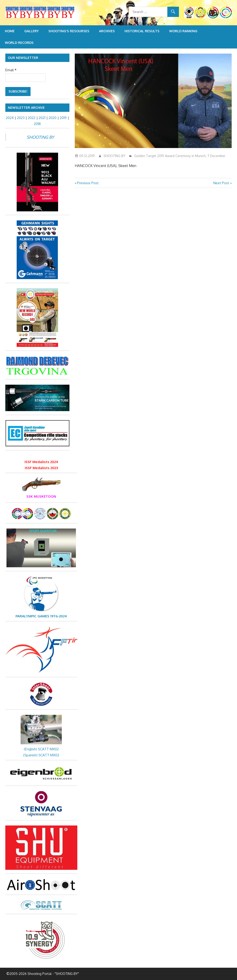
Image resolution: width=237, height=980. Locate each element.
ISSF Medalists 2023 (41, 468)
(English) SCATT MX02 (41, 749)
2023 (21, 118)
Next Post (221, 183)
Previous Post (88, 183)
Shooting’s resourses (69, 31)
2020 (53, 118)
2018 (37, 124)
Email (11, 70)
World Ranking (183, 31)
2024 (10, 118)
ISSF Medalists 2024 (41, 462)
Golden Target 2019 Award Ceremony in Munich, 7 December (180, 156)
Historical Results (142, 31)
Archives (107, 31)
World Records (19, 43)
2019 (63, 118)
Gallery (31, 31)
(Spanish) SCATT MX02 (41, 755)
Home (10, 31)
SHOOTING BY (114, 156)
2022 (32, 118)
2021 (42, 118)
